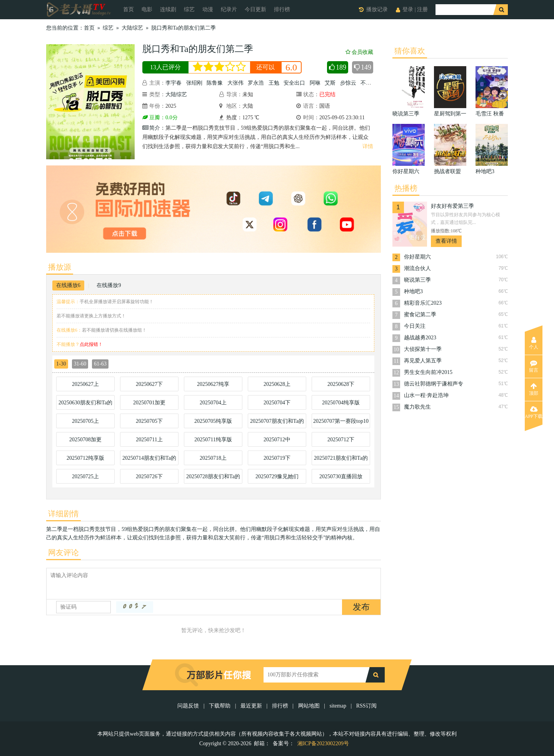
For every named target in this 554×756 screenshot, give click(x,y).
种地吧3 (413, 291)
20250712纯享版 (85, 458)
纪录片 (229, 9)
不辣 (366, 83)
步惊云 (348, 83)
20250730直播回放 (341, 476)
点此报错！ (91, 344)
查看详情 (446, 241)
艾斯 (330, 83)
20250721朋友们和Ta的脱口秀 (341, 460)
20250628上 (277, 384)
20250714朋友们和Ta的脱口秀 (149, 460)
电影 (147, 9)
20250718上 (213, 458)
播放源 (60, 267)
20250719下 (277, 458)
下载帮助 (220, 706)
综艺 (189, 9)
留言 (534, 366)
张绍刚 (194, 83)
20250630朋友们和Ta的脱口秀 (85, 405)
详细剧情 (63, 514)
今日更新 (255, 9)
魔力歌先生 (417, 407)
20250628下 (341, 384)
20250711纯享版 (213, 440)
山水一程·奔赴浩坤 (426, 395)
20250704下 (277, 403)
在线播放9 (109, 285)
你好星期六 (417, 257)
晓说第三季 (417, 280)
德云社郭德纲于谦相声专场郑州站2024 (434, 385)
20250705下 (149, 421)
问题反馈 (189, 706)
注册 (422, 9)
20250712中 (277, 440)
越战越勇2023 (420, 338)
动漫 (208, 9)
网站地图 (309, 706)
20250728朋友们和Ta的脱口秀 (213, 479)
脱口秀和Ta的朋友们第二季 (184, 28)
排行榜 (282, 9)
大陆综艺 (132, 28)
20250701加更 (149, 403)
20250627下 (149, 384)
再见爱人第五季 (423, 361)
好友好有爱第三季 (452, 206)
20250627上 (85, 384)
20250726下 (149, 476)
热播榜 (406, 188)
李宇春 (174, 83)
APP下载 (534, 412)
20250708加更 (85, 440)
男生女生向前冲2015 (428, 372)
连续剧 (168, 9)
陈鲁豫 (215, 83)
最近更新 (251, 706)
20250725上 (85, 476)
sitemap (338, 706)
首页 (128, 9)
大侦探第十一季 (423, 349)
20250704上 (213, 403)
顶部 (534, 389)
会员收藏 (359, 52)
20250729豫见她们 (277, 476)
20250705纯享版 (213, 421)
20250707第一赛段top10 (341, 421)
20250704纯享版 (341, 403)
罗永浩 (256, 83)
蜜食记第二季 (420, 315)
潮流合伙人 (417, 268)
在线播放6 (68, 285)
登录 (408, 9)
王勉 (274, 83)
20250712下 (341, 440)
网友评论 (63, 552)
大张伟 (235, 83)
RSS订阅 (366, 706)
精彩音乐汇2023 (423, 303)
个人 (534, 343)
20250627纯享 (213, 384)
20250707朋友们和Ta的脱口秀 (277, 423)
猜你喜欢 (410, 51)
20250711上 (149, 440)
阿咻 (315, 83)
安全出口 (294, 83)
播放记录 (377, 9)
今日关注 (415, 326)
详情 (368, 146)
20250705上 (85, 421)
